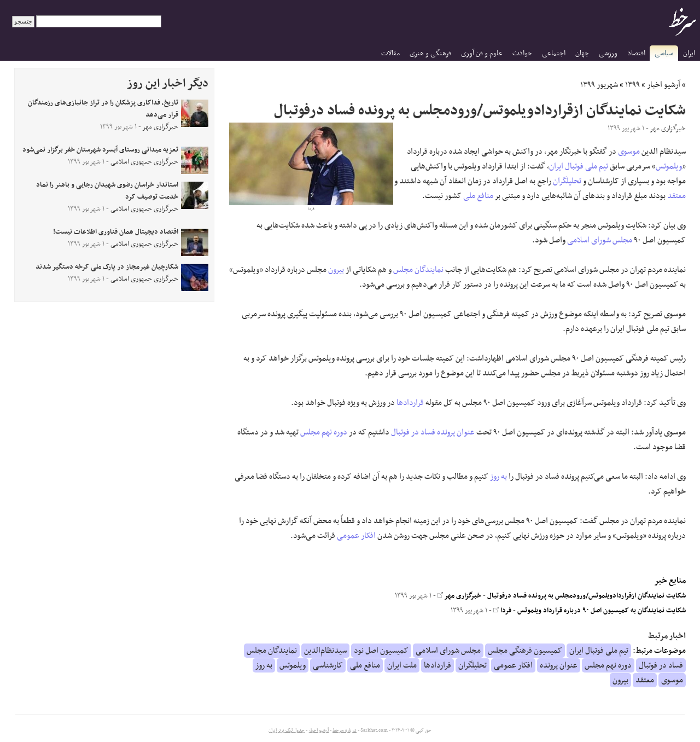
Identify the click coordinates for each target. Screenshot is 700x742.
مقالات (390, 53)
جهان (582, 53)
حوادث (522, 53)
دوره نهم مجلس (324, 432)
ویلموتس (669, 166)
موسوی (629, 152)
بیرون (336, 270)
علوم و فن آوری (482, 53)
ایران (689, 53)
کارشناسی (328, 665)
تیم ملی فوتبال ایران (579, 166)
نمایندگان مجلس (418, 270)
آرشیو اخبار (664, 85)
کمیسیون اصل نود (381, 651)
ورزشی (608, 53)
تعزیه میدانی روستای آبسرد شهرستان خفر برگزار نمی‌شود (100, 150)
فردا (502, 611)
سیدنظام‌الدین (325, 651)
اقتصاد (636, 53)
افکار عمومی (356, 536)
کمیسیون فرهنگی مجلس (525, 651)
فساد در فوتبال (413, 432)
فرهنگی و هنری (430, 53)
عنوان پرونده (456, 432)
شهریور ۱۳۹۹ (599, 85)
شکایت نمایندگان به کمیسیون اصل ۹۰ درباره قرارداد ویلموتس (602, 611)
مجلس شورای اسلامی (600, 240)
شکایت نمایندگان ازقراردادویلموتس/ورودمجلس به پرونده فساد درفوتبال (587, 596)
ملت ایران (402, 665)
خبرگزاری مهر (459, 596)
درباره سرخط (345, 731)
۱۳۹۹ (632, 85)
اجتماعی (554, 53)
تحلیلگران (567, 181)
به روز (498, 477)
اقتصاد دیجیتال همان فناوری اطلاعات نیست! (116, 232)
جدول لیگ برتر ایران (287, 731)
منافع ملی (478, 196)
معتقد (676, 196)
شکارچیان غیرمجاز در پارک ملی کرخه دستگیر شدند (107, 267)
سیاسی (664, 53)
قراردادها (410, 403)
